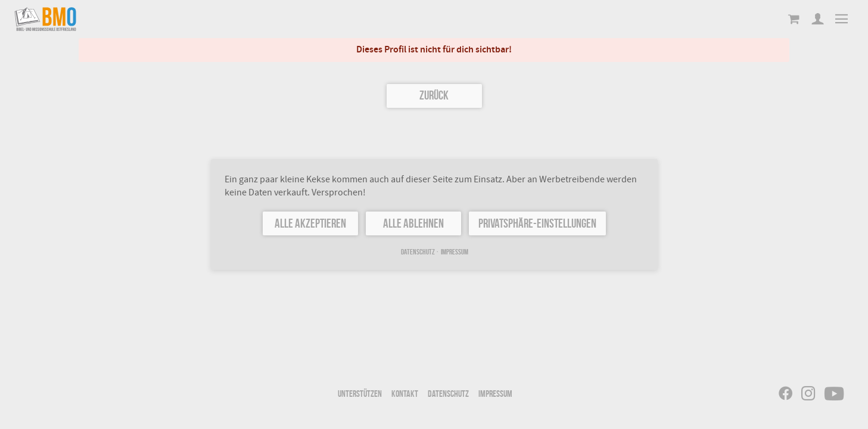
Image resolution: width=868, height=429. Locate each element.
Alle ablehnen (413, 223)
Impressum (454, 252)
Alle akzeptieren (310, 223)
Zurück (434, 95)
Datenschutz (417, 252)
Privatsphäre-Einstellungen (537, 223)
